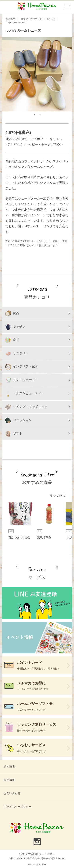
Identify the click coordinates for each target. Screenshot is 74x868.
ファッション (18, 420)
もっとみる (58, 495)
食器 (12, 313)
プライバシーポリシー (18, 807)
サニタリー (17, 354)
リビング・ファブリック (26, 407)
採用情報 (9, 780)
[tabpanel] (37, 74)
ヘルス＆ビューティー (25, 394)
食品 (12, 340)
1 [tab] (34, 114)
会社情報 (9, 766)
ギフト (14, 434)
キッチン (15, 327)
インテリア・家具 (22, 367)
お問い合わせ (12, 793)
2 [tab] (40, 114)
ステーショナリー (22, 380)
